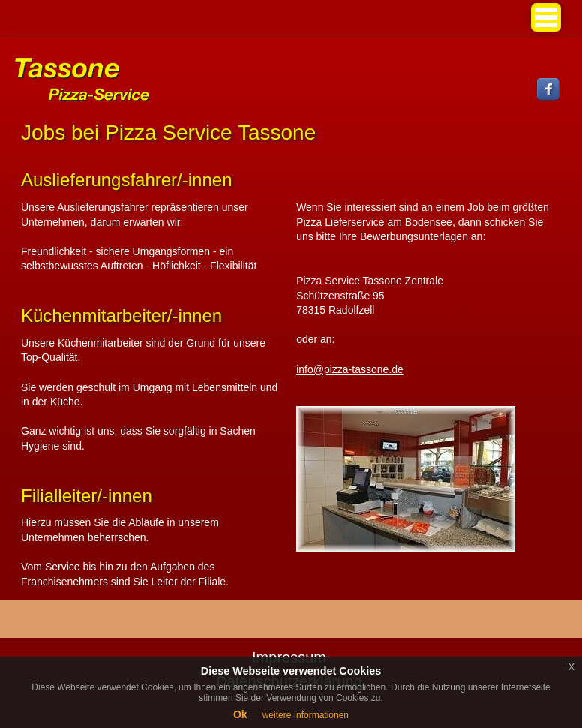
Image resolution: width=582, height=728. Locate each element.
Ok (240, 714)
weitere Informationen (306, 715)
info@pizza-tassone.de (350, 369)
